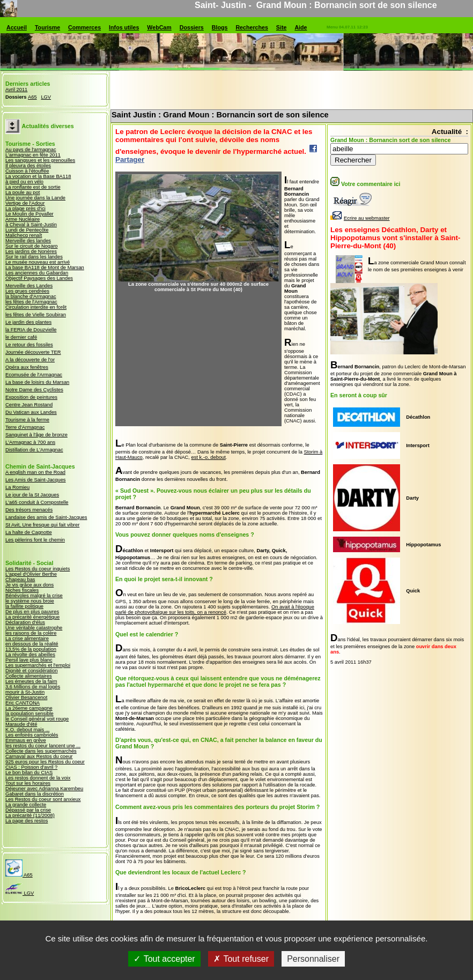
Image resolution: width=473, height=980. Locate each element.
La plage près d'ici (25, 209)
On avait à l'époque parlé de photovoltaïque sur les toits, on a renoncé (215, 610)
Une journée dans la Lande (35, 198)
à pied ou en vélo (24, 182)
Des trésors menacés (29, 510)
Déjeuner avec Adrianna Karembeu (44, 789)
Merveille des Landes (29, 286)
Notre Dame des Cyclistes (34, 390)
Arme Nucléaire (23, 219)
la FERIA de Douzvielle (31, 330)
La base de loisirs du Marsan (37, 382)
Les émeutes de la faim (31, 681)
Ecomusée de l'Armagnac (34, 375)
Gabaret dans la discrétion (35, 794)
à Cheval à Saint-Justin (31, 225)
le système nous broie (30, 601)
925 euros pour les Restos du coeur (45, 762)
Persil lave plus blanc (29, 660)
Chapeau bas (20, 580)
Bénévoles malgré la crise (34, 596)
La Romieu (17, 487)
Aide (301, 27)
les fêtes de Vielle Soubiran (36, 315)
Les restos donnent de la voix (38, 778)
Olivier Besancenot (26, 697)
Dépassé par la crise (28, 810)
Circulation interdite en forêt (36, 307)
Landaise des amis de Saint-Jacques (46, 517)
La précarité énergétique (32, 617)
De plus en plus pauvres (32, 612)
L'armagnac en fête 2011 (33, 155)
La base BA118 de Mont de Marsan (45, 268)
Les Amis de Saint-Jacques (36, 480)
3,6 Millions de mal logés (33, 687)
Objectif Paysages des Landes (39, 278)
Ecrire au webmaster (360, 218)
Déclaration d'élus (25, 622)
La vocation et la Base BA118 (38, 176)
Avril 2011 (16, 90)
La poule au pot (23, 192)
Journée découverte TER (33, 352)
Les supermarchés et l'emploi (38, 665)
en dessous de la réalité (32, 644)
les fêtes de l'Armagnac (31, 302)
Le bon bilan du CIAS (29, 773)
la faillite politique (24, 606)
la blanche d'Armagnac (31, 296)
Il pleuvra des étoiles (28, 166)
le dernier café (21, 337)
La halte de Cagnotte (29, 532)
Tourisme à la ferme (27, 420)
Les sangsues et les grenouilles (40, 160)
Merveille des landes (28, 241)
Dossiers (192, 27)
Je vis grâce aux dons (29, 585)
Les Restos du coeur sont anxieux (43, 799)
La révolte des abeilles (30, 655)
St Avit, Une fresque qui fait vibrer (42, 525)
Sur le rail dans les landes (34, 257)
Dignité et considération (32, 671)
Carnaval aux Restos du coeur (39, 756)
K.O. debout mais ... (27, 730)
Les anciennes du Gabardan (37, 273)
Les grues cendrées (27, 291)
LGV (46, 97)
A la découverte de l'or (30, 360)
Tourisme (47, 27)
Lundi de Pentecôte (27, 230)
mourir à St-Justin (25, 692)
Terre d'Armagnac (25, 427)
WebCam (159, 27)
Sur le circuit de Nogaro (31, 246)
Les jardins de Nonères (31, 251)
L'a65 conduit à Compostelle (37, 502)
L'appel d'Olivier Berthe (31, 574)
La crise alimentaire (27, 639)
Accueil (17, 27)
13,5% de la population (31, 649)
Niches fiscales (22, 590)
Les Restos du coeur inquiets (38, 569)
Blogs (220, 27)
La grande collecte (26, 805)
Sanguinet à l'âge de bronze (36, 435)
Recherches (252, 27)
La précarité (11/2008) (30, 815)
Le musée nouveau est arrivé (38, 262)
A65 (32, 97)
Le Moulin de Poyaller (29, 214)
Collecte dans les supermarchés (41, 751)
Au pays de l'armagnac (31, 150)
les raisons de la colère (31, 633)
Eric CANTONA (23, 703)
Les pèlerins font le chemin (35, 540)
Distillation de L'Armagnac (34, 450)
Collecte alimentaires (29, 676)
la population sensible (29, 714)
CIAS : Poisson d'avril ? (31, 767)
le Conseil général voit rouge (37, 719)
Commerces (84, 27)
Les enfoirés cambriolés (32, 735)
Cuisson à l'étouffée (27, 171)
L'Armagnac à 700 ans (30, 442)
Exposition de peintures (31, 397)
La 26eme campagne (29, 708)
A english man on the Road (35, 472)
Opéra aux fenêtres (27, 367)
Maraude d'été (21, 724)
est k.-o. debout (209, 457)
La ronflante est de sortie (33, 187)
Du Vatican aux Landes (31, 412)
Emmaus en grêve (26, 740)
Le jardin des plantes (28, 322)
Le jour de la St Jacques (32, 495)
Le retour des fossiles (29, 345)
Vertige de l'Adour (25, 203)
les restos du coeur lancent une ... (43, 746)
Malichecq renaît (24, 235)
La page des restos (27, 821)
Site (282, 27)
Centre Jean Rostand (29, 405)
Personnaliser (313, 959)
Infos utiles (124, 27)
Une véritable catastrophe (34, 628)
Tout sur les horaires (28, 783)
